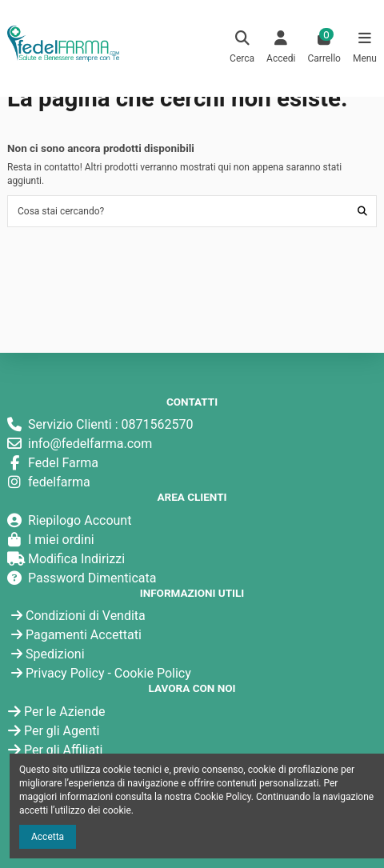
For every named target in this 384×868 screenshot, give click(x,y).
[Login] (281, 49)
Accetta (48, 837)
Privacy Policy (65, 673)
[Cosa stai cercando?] (362, 211)
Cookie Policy (153, 673)
